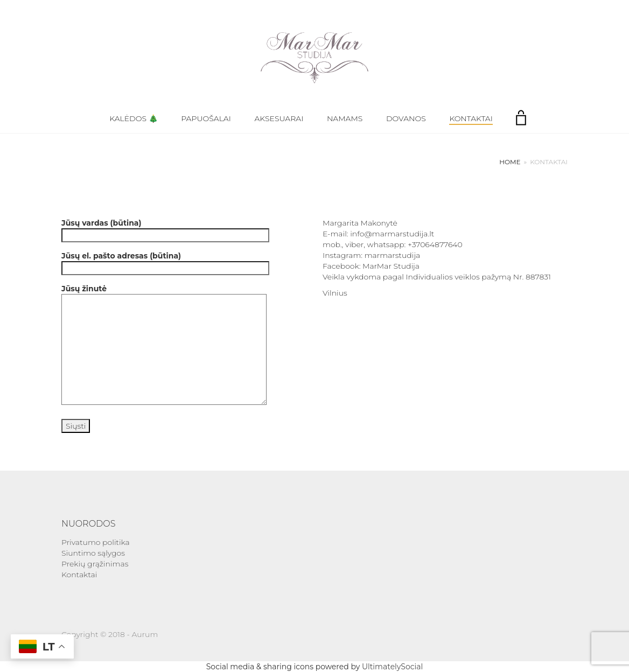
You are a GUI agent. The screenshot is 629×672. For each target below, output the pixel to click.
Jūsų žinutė (164, 345)
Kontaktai (471, 118)
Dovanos (406, 118)
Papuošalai (206, 118)
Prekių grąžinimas (95, 564)
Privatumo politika (96, 542)
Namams (345, 118)
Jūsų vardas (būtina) (165, 229)
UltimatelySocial (392, 667)
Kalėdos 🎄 (133, 118)
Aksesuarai (279, 118)
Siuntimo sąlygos (93, 553)
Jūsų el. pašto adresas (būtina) (165, 262)
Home (510, 162)
